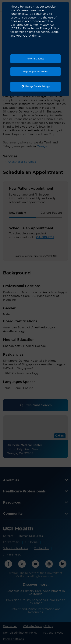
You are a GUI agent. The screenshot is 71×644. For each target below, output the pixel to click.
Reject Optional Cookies (35, 72)
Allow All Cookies (35, 59)
